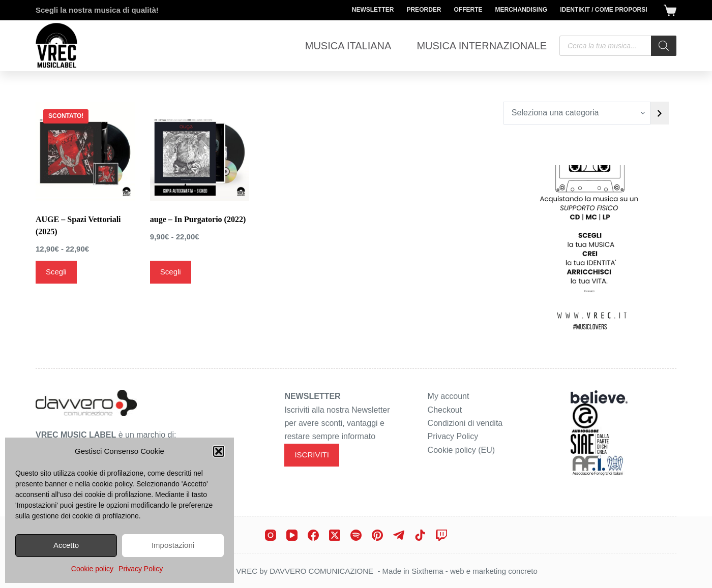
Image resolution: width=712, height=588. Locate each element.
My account (449, 396)
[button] (219, 451)
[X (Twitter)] (335, 535)
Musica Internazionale (482, 46)
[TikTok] (420, 535)
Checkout (445, 410)
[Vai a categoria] (660, 113)
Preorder (424, 10)
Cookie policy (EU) (461, 450)
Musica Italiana (348, 46)
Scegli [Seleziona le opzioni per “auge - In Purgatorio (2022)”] (171, 272)
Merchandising (521, 10)
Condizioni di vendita (465, 423)
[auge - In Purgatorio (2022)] (200, 151)
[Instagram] (271, 535)
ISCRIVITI (312, 455)
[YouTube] (292, 535)
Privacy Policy (141, 569)
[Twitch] (441, 535)
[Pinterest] (377, 535)
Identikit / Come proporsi (603, 10)
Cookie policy (92, 569)
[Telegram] (399, 535)
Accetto (66, 545)
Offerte (468, 10)
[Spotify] (356, 535)
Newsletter (373, 10)
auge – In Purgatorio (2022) (198, 219)
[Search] (664, 46)
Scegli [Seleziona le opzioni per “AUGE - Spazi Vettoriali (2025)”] (56, 272)
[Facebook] (313, 535)
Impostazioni (173, 545)
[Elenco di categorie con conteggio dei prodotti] (577, 113)
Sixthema (427, 571)
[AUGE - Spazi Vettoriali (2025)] (85, 151)
